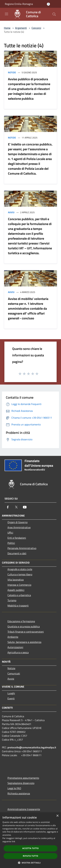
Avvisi (11, 212)
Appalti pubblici (16, 590)
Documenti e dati (17, 553)
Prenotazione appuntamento (23, 778)
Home (7, 28)
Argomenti (21, 28)
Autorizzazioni (15, 647)
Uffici (10, 533)
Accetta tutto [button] (30, 848)
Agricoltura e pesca (18, 652)
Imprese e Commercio (19, 585)
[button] (31, 863)
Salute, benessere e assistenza (24, 642)
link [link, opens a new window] (13, 841)
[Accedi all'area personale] (48, 4)
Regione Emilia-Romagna (19, 4)
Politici (11, 543)
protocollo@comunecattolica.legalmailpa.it (32, 747)
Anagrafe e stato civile (20, 569)
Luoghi (11, 693)
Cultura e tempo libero (20, 574)
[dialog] (30, 840)
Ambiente (13, 637)
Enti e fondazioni (17, 538)
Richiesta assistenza (19, 793)
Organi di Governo (17, 522)
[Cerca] (54, 14)
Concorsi (36, 28)
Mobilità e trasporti (18, 606)
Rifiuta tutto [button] (30, 856)
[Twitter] (16, 507)
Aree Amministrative (19, 527)
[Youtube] (25, 507)
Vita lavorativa (16, 580)
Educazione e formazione (21, 621)
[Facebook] (8, 507)
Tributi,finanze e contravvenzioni (26, 632)
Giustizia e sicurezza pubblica (24, 626)
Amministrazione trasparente (24, 809)
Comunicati (14, 673)
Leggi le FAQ (14, 788)
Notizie (12, 72)
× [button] (57, 816)
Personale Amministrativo (22, 548)
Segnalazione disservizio (21, 783)
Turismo (12, 600)
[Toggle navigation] (7, 14)
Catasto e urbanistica (19, 595)
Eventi (11, 698)
